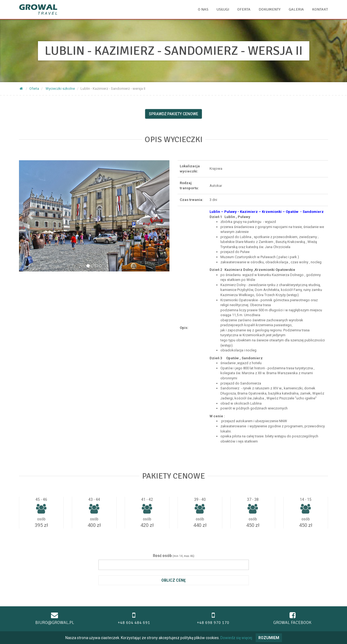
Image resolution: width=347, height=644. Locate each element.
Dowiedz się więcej (236, 638)
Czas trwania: (192, 200)
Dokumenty (270, 9)
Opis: (184, 328)
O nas (203, 9)
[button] (30, 216)
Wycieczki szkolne (60, 89)
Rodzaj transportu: (189, 185)
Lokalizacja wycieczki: (190, 169)
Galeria (296, 9)
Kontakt (320, 9)
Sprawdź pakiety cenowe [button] (173, 114)
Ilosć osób (162, 556)
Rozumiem (269, 638)
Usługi (223, 9)
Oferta (244, 9)
